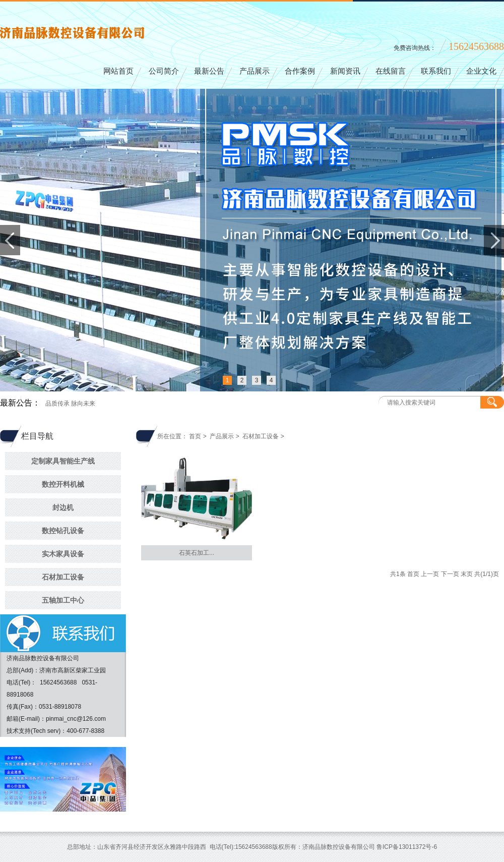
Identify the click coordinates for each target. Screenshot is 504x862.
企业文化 (481, 71)
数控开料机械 (63, 484)
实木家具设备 (63, 554)
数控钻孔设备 (63, 531)
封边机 (63, 507)
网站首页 (118, 71)
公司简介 (164, 71)
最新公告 (209, 71)
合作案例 (300, 71)
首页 (195, 436)
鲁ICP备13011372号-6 (407, 847)
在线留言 (391, 71)
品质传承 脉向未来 (70, 404)
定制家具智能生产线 (63, 461)
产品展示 (255, 71)
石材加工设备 (63, 577)
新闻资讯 (345, 71)
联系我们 (436, 71)
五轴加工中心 (63, 600)
